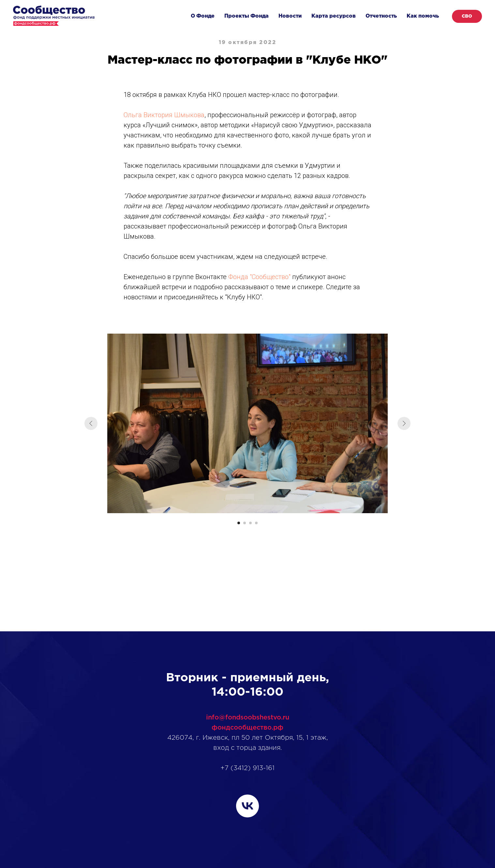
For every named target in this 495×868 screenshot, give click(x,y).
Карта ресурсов (334, 16)
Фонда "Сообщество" (259, 277)
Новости (290, 16)
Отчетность (381, 16)
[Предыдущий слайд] (91, 423)
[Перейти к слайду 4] (256, 523)
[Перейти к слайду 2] (245, 523)
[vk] (247, 806)
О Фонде (203, 16)
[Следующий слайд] (404, 423)
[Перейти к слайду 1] (239, 523)
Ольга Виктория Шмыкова (164, 115)
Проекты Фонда (247, 16)
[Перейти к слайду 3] (250, 523)
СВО (467, 16)
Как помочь (423, 16)
